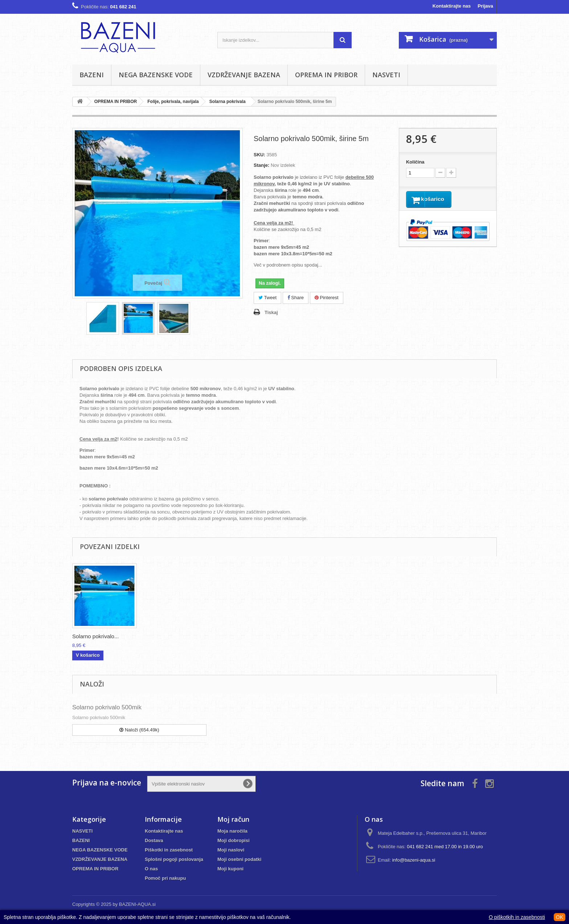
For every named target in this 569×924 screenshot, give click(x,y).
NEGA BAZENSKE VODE (156, 75)
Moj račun (233, 819)
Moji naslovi (231, 850)
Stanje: (261, 165)
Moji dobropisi (234, 840)
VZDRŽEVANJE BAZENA (244, 75)
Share (296, 298)
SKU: (259, 155)
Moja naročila (232, 831)
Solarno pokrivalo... (239, 636)
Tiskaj (271, 312)
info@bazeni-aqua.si (414, 860)
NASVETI (386, 75)
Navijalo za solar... (94, 636)
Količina (415, 162)
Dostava (154, 840)
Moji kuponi (230, 869)
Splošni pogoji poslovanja (174, 859)
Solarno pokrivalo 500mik (107, 707)
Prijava (485, 6)
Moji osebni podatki (239, 859)
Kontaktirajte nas (452, 6)
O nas (151, 869)
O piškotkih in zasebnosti (517, 917)
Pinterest (327, 298)
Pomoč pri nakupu (165, 878)
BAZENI (92, 75)
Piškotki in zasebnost (169, 850)
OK (560, 917)
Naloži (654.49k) (139, 730)
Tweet (267, 298)
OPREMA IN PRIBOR (326, 75)
